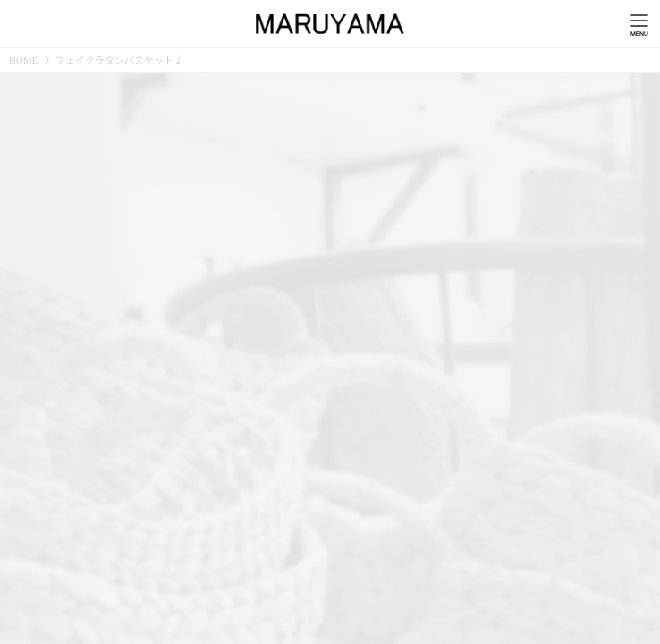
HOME (23, 60)
